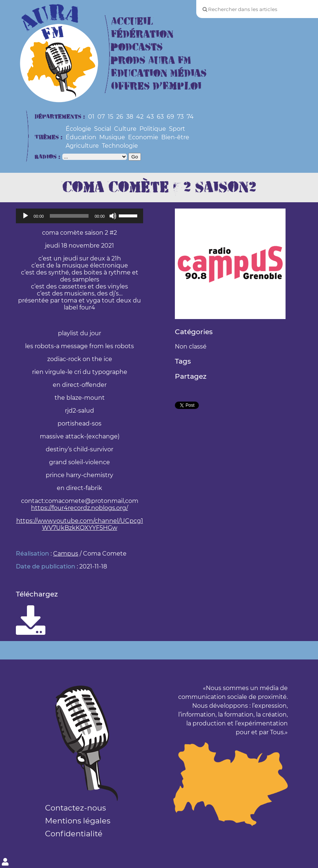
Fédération (142, 34)
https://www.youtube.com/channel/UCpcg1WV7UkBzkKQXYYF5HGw (80, 524)
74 (190, 117)
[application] (79, 216)
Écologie (78, 129)
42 (140, 117)
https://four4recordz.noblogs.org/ (79, 508)
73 (180, 117)
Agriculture (82, 146)
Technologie (120, 146)
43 (150, 117)
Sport (177, 129)
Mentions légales (78, 821)
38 (130, 117)
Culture (125, 129)
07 (101, 117)
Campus (66, 554)
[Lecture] (25, 216)
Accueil (132, 22)
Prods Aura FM (151, 61)
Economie (143, 137)
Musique (112, 137)
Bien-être (175, 137)
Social (103, 129)
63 (160, 117)
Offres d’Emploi (156, 86)
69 (170, 117)
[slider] (69, 216)
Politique (153, 129)
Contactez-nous (75, 808)
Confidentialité (74, 834)
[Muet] (113, 216)
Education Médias (159, 73)
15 (110, 117)
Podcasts (137, 47)
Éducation (81, 137)
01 (91, 117)
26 (120, 117)
